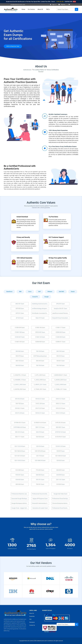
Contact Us (32, 625)
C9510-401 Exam (40, 332)
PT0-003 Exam (40, 470)
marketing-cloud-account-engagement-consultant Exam (41, 304)
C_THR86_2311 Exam (60, 389)
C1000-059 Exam (20, 328)
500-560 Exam (20, 351)
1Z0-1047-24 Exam (20, 456)
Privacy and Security (23, 237)
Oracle (73, 292)
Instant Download (22, 217)
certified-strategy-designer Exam (41, 309)
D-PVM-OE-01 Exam (20, 423)
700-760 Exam (60, 366)
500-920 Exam (20, 366)
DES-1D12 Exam (20, 432)
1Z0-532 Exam (60, 461)
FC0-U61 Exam (20, 475)
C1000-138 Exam (20, 332)
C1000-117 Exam (61, 328)
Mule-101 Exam (40, 318)
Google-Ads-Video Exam (61, 494)
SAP (39, 292)
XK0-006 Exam (20, 484)
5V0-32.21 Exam (40, 399)
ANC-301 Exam (20, 304)
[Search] (66, 9)
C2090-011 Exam (61, 342)
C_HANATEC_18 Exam (20, 375)
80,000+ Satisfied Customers (58, 114)
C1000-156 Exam (40, 328)
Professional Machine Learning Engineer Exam (20, 494)
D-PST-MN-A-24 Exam (20, 427)
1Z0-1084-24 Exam (60, 456)
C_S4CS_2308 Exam (40, 380)
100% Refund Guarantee (24, 258)
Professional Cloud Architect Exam (41, 494)
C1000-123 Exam (40, 337)
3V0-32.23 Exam (60, 408)
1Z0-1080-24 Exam (40, 461)
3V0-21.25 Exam (60, 413)
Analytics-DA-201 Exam (61, 309)
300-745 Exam (60, 351)
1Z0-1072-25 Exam (40, 451)
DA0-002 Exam (40, 475)
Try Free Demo (53, 217)
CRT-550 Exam (20, 309)
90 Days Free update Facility (58, 258)
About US (40, 9)
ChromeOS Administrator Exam (41, 503)
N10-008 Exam (20, 470)
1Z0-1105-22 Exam (20, 461)
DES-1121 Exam (40, 427)
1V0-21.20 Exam (40, 404)
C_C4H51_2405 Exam (20, 385)
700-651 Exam (60, 361)
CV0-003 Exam (60, 484)
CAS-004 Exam (60, 475)
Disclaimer (32, 622)
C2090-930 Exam (40, 342)
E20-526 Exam (40, 437)
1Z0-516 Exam (40, 446)
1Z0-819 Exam (60, 451)
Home (23, 9)
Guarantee (32, 616)
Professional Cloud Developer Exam (61, 508)
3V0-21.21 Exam (60, 404)
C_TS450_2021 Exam (40, 389)
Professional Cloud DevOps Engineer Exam (61, 499)
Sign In (53, 4)
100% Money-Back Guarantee (58, 130)
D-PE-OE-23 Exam (60, 423)
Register (62, 4)
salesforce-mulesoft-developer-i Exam (61, 313)
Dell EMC (61, 292)
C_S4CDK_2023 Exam (60, 380)
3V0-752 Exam (20, 404)
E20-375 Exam (40, 432)
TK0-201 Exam (40, 484)
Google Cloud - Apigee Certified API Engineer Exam (20, 508)
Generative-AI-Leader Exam (40, 508)
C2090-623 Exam (61, 332)
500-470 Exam (20, 356)
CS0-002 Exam (20, 480)
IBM (20, 292)
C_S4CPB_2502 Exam (20, 389)
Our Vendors (31, 9)
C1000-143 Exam (20, 342)
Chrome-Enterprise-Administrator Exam (61, 503)
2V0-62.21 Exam (20, 408)
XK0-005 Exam (60, 470)
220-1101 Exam (60, 480)
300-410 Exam (60, 356)
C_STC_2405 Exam (40, 375)
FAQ (30, 619)
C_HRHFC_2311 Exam (40, 385)
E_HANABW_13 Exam (20, 380)
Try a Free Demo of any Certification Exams (63, 147)
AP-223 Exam (20, 318)
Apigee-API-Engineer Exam (40, 499)
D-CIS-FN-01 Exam (60, 437)
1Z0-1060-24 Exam (20, 451)
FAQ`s (48, 9)
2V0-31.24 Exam (20, 413)
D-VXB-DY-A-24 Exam (40, 423)
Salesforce (9, 292)
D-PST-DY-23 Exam (60, 432)
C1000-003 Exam (61, 337)
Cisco (30, 292)
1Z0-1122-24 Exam (20, 446)
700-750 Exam (40, 366)
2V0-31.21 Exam (60, 399)
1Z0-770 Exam (40, 456)
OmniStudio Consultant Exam (40, 313)
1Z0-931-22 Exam (60, 446)
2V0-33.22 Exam (20, 399)
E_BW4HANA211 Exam (60, 375)
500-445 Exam (40, 361)
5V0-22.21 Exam (40, 413)
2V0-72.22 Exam (40, 408)
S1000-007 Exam (20, 337)
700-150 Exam (40, 351)
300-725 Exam (20, 361)
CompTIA (35, 297)
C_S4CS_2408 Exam (60, 385)
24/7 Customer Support (56, 237)
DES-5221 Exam (60, 427)
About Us (32, 613)
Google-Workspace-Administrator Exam (20, 503)
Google (46, 297)
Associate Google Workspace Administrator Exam (20, 499)
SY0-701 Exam (40, 480)
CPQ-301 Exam (60, 304)
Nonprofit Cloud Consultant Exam (61, 318)
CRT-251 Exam (20, 313)
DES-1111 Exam (20, 437)
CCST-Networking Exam (40, 356)
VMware (50, 292)
